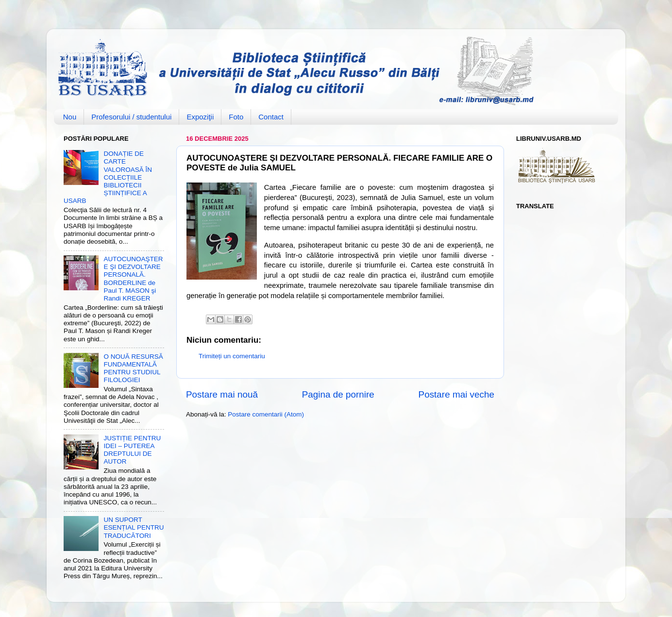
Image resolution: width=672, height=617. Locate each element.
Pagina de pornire (338, 394)
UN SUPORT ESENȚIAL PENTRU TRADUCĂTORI (134, 527)
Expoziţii (200, 117)
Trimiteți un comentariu (232, 356)
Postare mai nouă (222, 394)
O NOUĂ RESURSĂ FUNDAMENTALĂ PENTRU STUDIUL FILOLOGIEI (133, 368)
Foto (236, 117)
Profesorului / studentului (131, 117)
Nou (70, 117)
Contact (271, 117)
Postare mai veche (456, 394)
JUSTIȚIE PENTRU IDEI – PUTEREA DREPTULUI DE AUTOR (132, 450)
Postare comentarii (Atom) (266, 414)
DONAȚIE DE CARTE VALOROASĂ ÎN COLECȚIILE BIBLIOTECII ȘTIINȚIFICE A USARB (108, 177)
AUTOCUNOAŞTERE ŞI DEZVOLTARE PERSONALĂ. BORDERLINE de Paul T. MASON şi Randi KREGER (133, 279)
